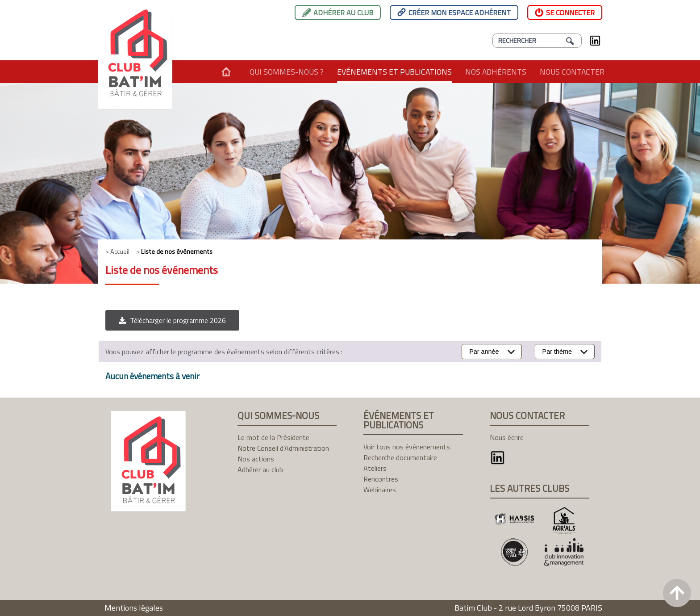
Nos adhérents (496, 72)
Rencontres (381, 479)
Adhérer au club (343, 13)
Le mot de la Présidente (273, 437)
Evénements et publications (394, 72)
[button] (172, 320)
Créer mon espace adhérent (460, 13)
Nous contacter (572, 72)
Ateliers (375, 468)
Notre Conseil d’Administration (283, 448)
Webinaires (380, 490)
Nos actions (256, 459)
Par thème (557, 352)
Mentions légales (134, 608)
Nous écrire (507, 437)
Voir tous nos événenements (407, 447)
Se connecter (570, 13)
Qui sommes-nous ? (287, 72)
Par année (484, 352)
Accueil (226, 72)
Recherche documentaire (400, 457)
